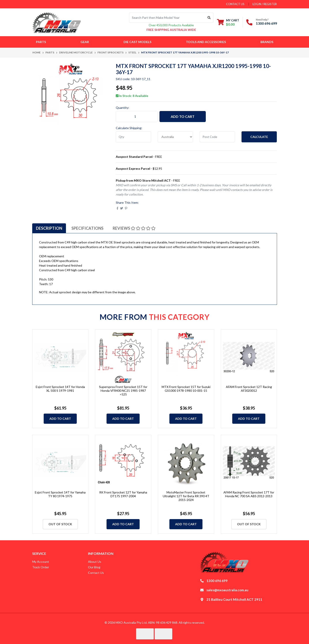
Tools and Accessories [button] (206, 42)
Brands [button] (267, 42)
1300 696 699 (266, 23)
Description (49, 228)
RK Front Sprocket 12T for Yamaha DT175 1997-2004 (123, 494)
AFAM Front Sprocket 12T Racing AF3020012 (249, 389)
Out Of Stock (60, 524)
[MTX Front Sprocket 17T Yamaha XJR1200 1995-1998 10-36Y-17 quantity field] (137, 117)
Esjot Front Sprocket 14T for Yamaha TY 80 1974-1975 (60, 494)
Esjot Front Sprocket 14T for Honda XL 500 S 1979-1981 (60, 389)
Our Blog (94, 567)
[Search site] (209, 18)
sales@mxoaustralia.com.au (227, 590)
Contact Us (96, 573)
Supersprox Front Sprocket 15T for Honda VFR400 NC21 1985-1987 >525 (123, 391)
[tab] (49, 228)
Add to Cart (183, 116)
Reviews (134, 228)
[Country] (175, 137)
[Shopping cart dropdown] (228, 22)
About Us (95, 562)
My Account (41, 562)
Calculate (259, 137)
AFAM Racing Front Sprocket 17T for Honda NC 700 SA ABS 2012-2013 (249, 494)
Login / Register (265, 4)
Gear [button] (85, 42)
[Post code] (217, 137)
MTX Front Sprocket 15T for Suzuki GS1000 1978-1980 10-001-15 (186, 389)
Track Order (41, 567)
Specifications (87, 228)
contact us (235, 4)
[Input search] (167, 18)
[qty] (133, 137)
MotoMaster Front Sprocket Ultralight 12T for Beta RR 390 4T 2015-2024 (186, 496)
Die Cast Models (137, 42)
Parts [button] (41, 42)
